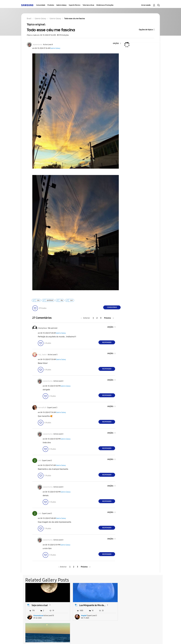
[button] (117, 44)
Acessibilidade (32, 639)
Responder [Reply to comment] (107, 342)
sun (72, 300)
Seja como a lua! (40, 605)
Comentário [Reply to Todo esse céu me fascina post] (112, 307)
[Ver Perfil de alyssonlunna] (37, 45)
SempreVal (132, 615)
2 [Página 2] (97, 318)
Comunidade (41, 5)
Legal (92, 639)
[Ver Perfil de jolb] (40, 461)
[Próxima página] (109, 318)
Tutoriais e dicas (88, 5)
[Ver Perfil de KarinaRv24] (42, 408)
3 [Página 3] (101, 318)
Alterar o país (108, 639)
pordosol (50, 300)
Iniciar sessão (146, 5)
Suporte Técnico (75, 5)
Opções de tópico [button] (146, 30)
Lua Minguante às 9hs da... (92, 605)
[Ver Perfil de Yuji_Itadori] (43, 355)
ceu (38, 300)
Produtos (51, 5)
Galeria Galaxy (61, 5)
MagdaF (83, 615)
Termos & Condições (55, 639)
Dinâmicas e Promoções (105, 5)
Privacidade (76, 639)
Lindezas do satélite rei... (138, 605)
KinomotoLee (38, 615)
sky (62, 300)
